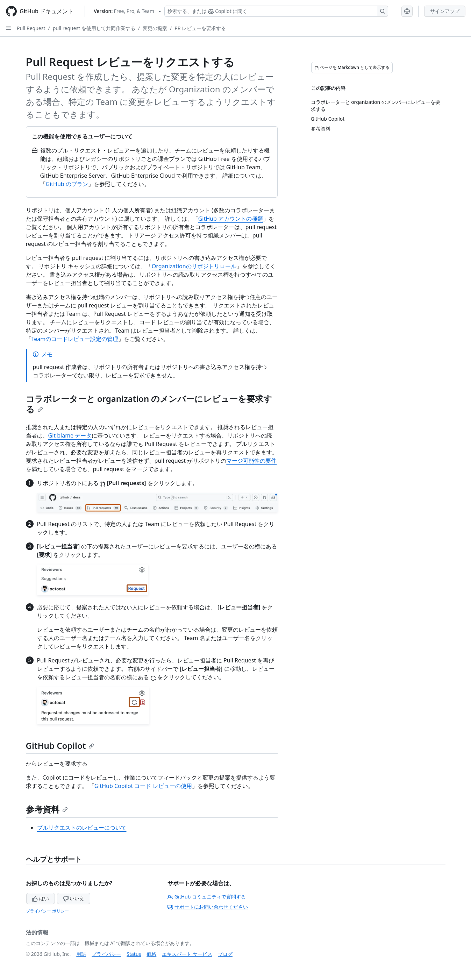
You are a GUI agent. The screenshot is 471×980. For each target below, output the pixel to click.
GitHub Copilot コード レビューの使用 (143, 786)
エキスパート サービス (187, 954)
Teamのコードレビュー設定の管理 (75, 339)
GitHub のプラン (67, 184)
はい (41, 898)
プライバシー (106, 954)
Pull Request (31, 28)
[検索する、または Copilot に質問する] (276, 11)
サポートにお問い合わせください (208, 907)
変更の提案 (155, 28)
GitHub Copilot (60, 745)
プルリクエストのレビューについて (82, 828)
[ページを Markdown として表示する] (352, 68)
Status (134, 954)
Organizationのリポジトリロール (194, 266)
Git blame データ (70, 435)
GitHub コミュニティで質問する (207, 897)
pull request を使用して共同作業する (94, 28)
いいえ (74, 898)
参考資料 (47, 809)
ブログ (225, 954)
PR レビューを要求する (200, 28)
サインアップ (445, 11)
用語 (81, 954)
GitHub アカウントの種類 (231, 219)
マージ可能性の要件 (251, 461)
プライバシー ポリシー (47, 911)
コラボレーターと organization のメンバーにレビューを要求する (149, 404)
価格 (151, 954)
